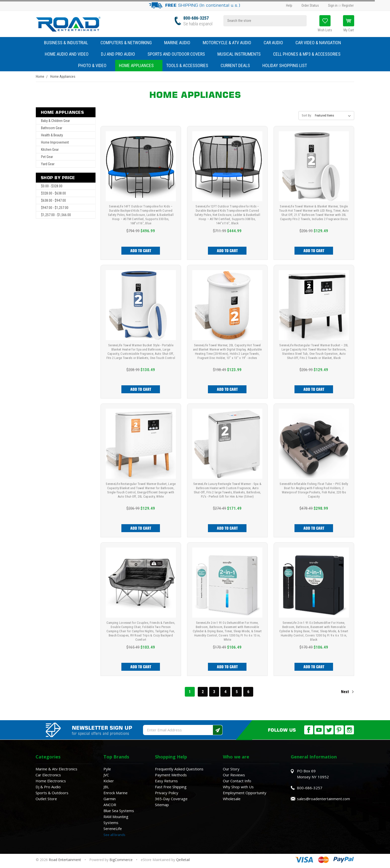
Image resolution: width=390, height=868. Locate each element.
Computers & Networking (129, 43)
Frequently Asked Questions (179, 769)
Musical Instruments (242, 54)
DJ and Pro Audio (121, 54)
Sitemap (162, 805)
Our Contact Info (237, 781)
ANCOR (110, 805)
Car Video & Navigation (321, 43)
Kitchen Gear (50, 150)
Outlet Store (46, 799)
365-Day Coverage (171, 799)
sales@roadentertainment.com (323, 799)
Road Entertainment (65, 860)
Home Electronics (51, 781)
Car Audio (276, 43)
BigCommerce (121, 860)
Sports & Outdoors (52, 793)
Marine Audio (180, 43)
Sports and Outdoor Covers (179, 54)
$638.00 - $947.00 (53, 200)
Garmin (110, 799)
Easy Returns (166, 781)
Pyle (107, 769)
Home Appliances (139, 65)
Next (348, 692)
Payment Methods (171, 775)
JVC (106, 775)
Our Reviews (234, 775)
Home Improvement (55, 142)
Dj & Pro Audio (48, 787)
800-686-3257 (196, 18)
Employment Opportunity (245, 793)
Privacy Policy (167, 793)
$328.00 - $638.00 (53, 193)
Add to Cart (141, 251)
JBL (106, 787)
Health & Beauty (52, 135)
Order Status (310, 5)
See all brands (114, 835)
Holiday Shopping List (285, 65)
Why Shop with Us (238, 787)
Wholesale (232, 799)
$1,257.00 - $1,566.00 (56, 215)
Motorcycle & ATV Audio (229, 43)
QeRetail (183, 860)
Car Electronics (48, 775)
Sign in (333, 5)
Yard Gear (48, 164)
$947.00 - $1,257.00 (55, 208)
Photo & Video (95, 65)
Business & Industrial (66, 43)
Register (348, 5)
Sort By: (307, 115)
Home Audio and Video (69, 54)
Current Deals (235, 65)
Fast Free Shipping (171, 787)
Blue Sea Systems (119, 811)
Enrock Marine (116, 793)
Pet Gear (47, 157)
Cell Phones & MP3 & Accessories (309, 54)
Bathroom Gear (52, 128)
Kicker (109, 781)
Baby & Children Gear (55, 121)
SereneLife (113, 829)
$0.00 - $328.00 (52, 186)
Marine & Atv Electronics (56, 769)
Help (289, 5)
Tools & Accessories (187, 65)
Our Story (231, 769)
